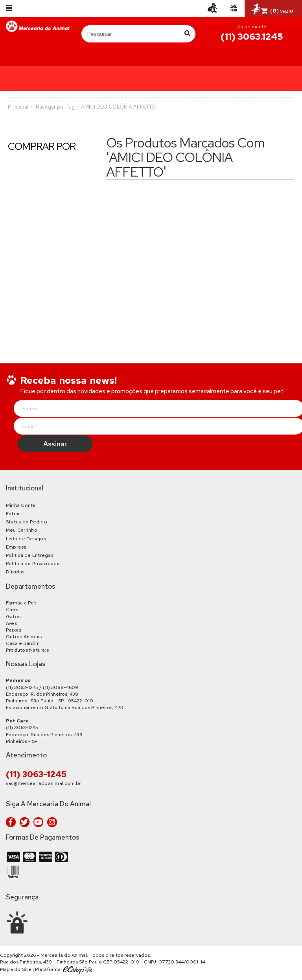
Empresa (16, 547)
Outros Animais (24, 637)
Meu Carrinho (22, 530)
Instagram (52, 822)
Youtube (38, 822)
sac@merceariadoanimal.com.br (43, 783)
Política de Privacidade (33, 564)
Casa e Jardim (23, 643)
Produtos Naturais (27, 650)
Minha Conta (21, 505)
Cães (12, 610)
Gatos (13, 617)
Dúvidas (15, 572)
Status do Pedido (27, 522)
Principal (18, 107)
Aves (11, 623)
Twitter (25, 822)
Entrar (13, 514)
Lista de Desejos (26, 539)
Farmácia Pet (21, 603)
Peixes (14, 630)
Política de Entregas (30, 555)
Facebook (11, 822)
